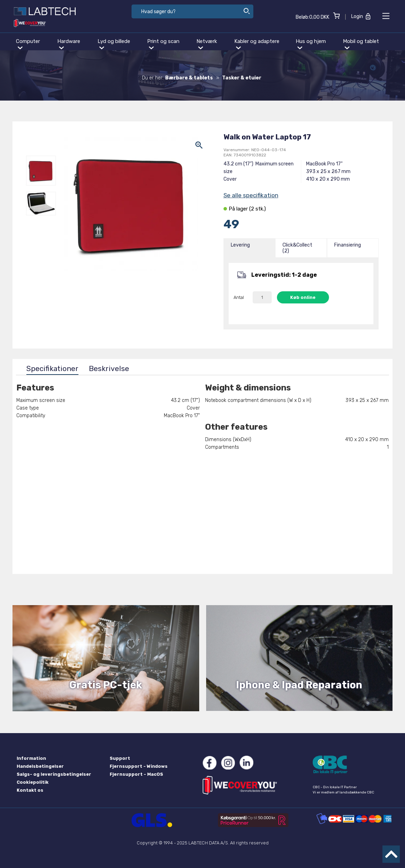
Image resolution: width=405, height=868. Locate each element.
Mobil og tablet (361, 44)
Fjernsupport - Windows (139, 766)
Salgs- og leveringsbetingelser (54, 774)
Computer (28, 44)
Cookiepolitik (33, 782)
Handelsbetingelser (40, 766)
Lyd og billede (114, 44)
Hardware (69, 44)
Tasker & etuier (242, 78)
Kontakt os (30, 790)
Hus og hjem (311, 44)
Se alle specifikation (251, 195)
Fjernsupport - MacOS (136, 774)
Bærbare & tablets (189, 78)
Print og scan (163, 44)
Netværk (207, 44)
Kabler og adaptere (257, 44)
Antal (239, 297)
